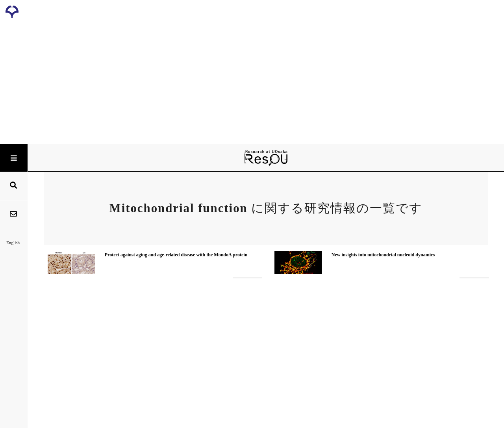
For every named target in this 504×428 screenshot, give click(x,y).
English (14, 243)
